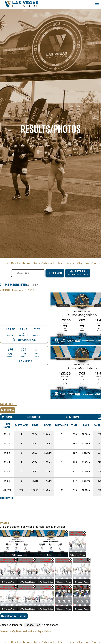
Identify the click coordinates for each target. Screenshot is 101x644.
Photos (4, 523)
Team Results (66, 263)
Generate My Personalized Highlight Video (25, 631)
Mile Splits (8, 410)
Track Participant (44, 263)
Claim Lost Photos (89, 263)
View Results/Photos (17, 263)
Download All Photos (14, 616)
